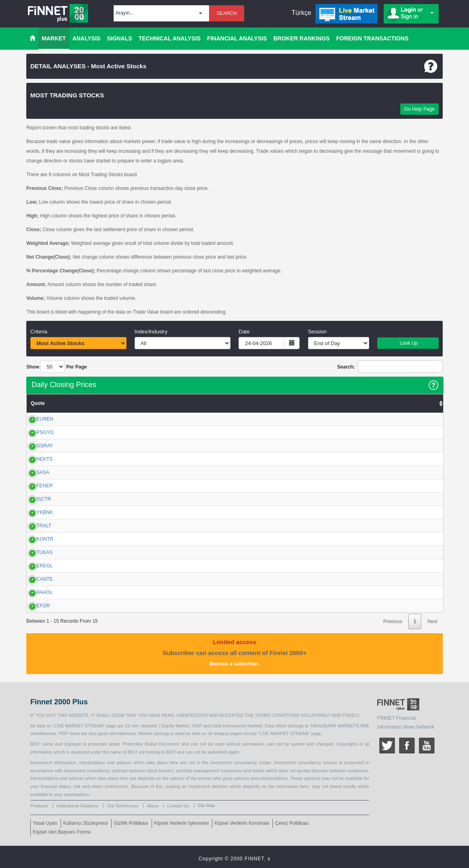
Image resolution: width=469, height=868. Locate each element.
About (153, 806)
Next (432, 622)
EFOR (34, 606)
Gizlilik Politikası (131, 823)
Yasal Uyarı (45, 823)
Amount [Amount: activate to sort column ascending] (309, 403)
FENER (36, 486)
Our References (123, 806)
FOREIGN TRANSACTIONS (372, 38)
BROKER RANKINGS (301, 38)
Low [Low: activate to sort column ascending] (130, 403)
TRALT (35, 526)
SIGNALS (119, 38)
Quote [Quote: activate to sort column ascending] (38, 403)
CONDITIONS (285, 715)
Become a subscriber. (234, 664)
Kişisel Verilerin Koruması (242, 823)
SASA (34, 472)
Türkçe (301, 13)
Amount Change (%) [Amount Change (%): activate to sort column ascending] (369, 403)
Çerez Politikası (292, 823)
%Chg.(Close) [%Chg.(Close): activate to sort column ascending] (259, 403)
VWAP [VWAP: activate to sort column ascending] (214, 403)
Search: (390, 367)
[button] (161, 13)
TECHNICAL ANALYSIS (170, 38)
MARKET (54, 38)
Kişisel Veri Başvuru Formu (62, 832)
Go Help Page (419, 109)
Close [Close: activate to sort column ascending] (184, 403)
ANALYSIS (87, 38)
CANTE (36, 579)
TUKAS (36, 552)
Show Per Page (57, 367)
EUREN (36, 419)
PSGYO (36, 432)
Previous (393, 622)
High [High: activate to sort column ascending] (156, 403)
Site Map (206, 805)
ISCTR (35, 499)
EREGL (36, 566)
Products (39, 806)
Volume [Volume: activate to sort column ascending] (430, 403)
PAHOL (36, 592)
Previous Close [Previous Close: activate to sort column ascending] (93, 403)
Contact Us (178, 806)
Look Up (408, 343)
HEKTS (36, 459)
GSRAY (36, 446)
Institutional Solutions (78, 806)
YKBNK (36, 512)
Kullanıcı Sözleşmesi (86, 823)
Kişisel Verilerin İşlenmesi (181, 823)
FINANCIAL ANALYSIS (237, 38)
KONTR (36, 539)
